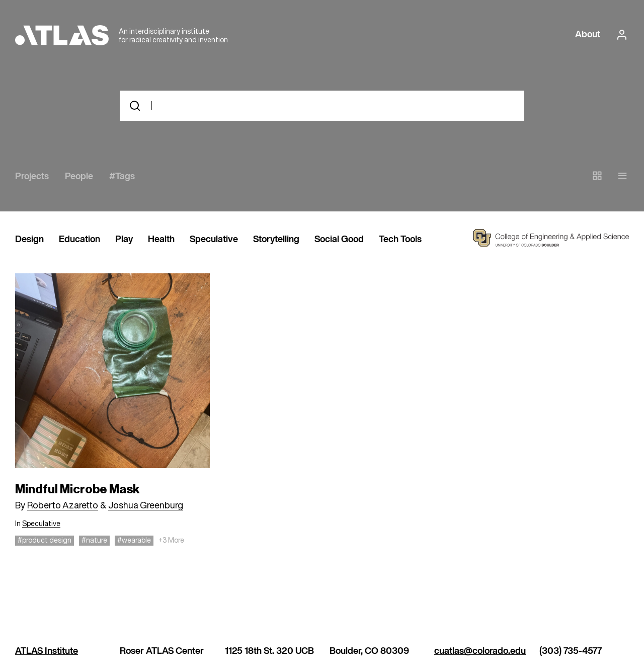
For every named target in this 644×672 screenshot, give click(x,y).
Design (29, 240)
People (79, 177)
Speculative (214, 240)
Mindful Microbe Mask (77, 489)
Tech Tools (400, 240)
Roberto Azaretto (63, 505)
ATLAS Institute (47, 651)
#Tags (122, 177)
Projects (32, 177)
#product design (45, 540)
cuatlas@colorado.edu (480, 651)
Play (124, 240)
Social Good (339, 240)
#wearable (134, 540)
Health (161, 240)
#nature (94, 540)
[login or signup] (619, 35)
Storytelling (276, 240)
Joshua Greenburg (146, 505)
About (588, 35)
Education (79, 240)
